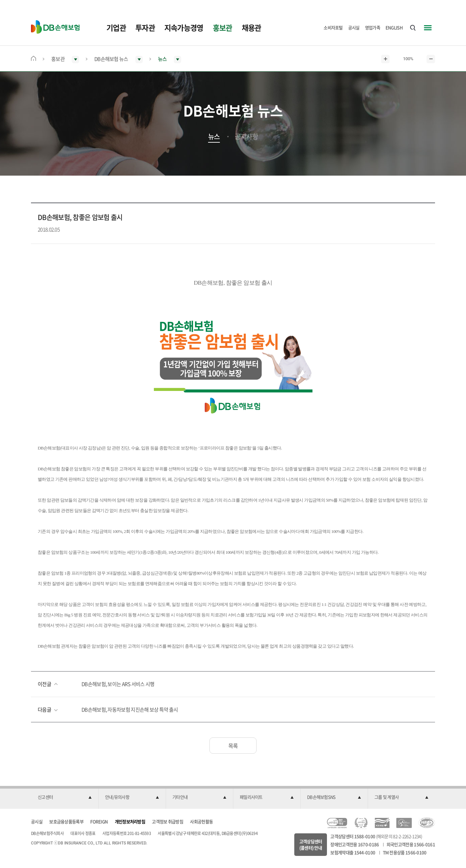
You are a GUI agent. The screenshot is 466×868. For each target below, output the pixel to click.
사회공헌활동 (201, 821)
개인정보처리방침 (130, 821)
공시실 (354, 27)
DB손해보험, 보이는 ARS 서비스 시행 (118, 684)
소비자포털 (333, 27)
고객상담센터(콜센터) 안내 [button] (311, 845)
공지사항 (246, 137)
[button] (65, 797)
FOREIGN (99, 821)
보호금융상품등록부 (66, 821)
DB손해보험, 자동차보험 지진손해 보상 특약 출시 (130, 710)
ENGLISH (394, 27)
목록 (233, 746)
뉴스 (214, 137)
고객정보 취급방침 (168, 821)
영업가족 (373, 27)
